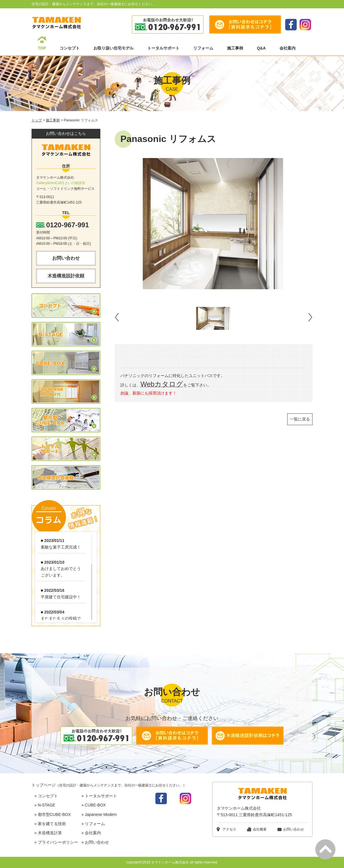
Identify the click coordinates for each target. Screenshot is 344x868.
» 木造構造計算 (48, 833)
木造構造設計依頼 (66, 276)
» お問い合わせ (95, 842)
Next (311, 318)
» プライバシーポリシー (56, 842)
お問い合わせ (66, 258)
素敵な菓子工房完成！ (61, 547)
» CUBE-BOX (94, 805)
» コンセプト (46, 796)
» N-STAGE (45, 805)
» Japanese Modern (99, 814)
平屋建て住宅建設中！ (61, 597)
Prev (117, 318)
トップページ (109, 785)
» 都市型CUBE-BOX (53, 814)
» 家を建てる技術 (50, 824)
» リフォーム (93, 824)
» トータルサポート (99, 796)
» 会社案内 (91, 833)
